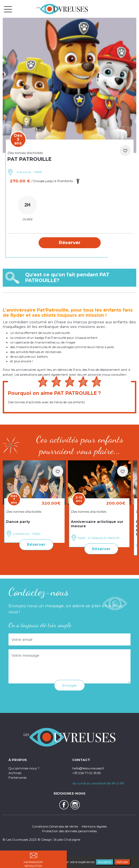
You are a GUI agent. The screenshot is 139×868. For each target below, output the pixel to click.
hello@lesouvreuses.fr (88, 768)
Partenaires (18, 778)
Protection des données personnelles (69, 831)
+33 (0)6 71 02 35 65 (86, 773)
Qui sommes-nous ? (24, 768)
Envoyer (69, 685)
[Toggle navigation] (8, 9)
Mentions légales (94, 826)
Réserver (36, 544)
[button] (70, 243)
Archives (15, 773)
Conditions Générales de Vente (55, 826)
